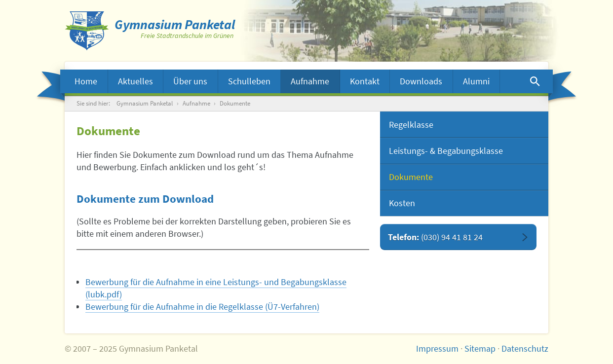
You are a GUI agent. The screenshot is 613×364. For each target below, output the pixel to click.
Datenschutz (525, 348)
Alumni (476, 81)
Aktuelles (135, 81)
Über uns (190, 81)
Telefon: (435, 237)
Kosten (402, 203)
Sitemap (480, 348)
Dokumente (411, 177)
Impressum (437, 348)
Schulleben (249, 81)
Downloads (421, 81)
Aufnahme (310, 81)
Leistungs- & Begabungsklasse (446, 151)
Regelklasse (411, 125)
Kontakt (365, 81)
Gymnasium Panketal (145, 103)
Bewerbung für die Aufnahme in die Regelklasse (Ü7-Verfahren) (202, 307)
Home (86, 81)
